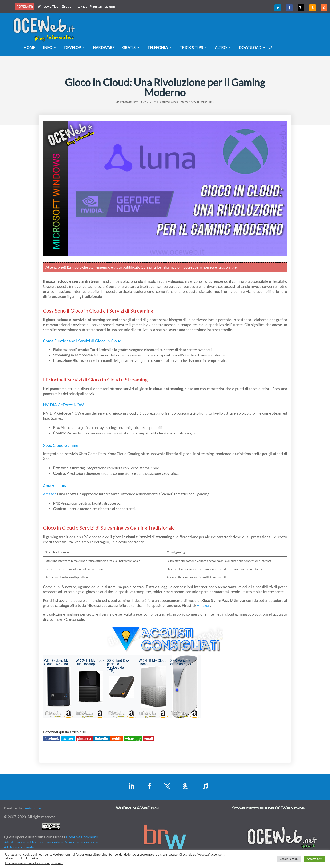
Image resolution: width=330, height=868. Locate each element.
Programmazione (102, 7)
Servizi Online (199, 102)
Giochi (175, 102)
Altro (221, 48)
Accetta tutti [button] (315, 859)
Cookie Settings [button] (289, 859)
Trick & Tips (191, 48)
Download (250, 48)
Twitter (68, 739)
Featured (164, 102)
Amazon (50, 486)
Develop (73, 48)
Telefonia (158, 48)
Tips (211, 102)
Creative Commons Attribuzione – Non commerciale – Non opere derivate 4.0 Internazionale (51, 842)
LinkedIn (102, 739)
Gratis (66, 7)
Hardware (104, 48)
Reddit (117, 739)
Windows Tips (48, 7)
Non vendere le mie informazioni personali (34, 863)
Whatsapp (133, 739)
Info (48, 48)
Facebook (52, 739)
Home (29, 48)
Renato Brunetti (130, 102)
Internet (81, 7)
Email (149, 739)
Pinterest (84, 739)
